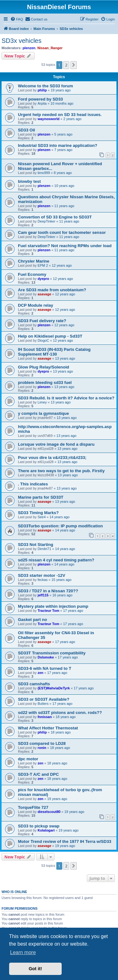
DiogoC (43, 340)
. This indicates (33, 484)
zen (40, 673)
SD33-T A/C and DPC (38, 774)
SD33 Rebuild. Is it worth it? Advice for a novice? (66, 398)
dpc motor (28, 759)
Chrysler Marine (34, 261)
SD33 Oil (26, 130)
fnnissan (45, 717)
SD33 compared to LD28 (42, 743)
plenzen (29, 48)
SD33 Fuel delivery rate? (42, 321)
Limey (42, 402)
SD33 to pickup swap (39, 826)
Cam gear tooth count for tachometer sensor (62, 232)
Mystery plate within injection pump (53, 606)
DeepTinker (46, 221)
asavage (44, 294)
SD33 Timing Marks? (38, 513)
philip (42, 90)
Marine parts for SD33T (41, 497)
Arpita (42, 103)
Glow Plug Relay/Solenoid (44, 367)
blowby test (29, 181)
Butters (43, 704)
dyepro (43, 279)
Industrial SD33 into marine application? (58, 145)
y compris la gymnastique (43, 413)
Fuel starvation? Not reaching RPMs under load (65, 246)
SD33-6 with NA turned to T (45, 668)
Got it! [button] (35, 969)
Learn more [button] (23, 952)
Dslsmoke (46, 657)
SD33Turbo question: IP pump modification (60, 526)
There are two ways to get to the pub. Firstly (61, 471)
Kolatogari (46, 830)
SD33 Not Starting (36, 545)
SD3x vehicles (22, 41)
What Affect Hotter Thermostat (48, 728)
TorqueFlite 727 (33, 807)
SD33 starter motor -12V (42, 575)
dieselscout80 (49, 812)
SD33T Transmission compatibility (52, 653)
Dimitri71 (44, 549)
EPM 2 (43, 265)
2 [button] (66, 65)
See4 (42, 517)
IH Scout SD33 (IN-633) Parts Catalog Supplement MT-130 (54, 352)
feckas (42, 580)
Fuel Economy (32, 274)
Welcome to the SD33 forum (45, 86)
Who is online (14, 892)
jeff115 (43, 595)
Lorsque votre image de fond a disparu (56, 444)
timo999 (44, 173)
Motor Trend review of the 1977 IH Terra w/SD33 (65, 841)
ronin (42, 748)
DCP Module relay (36, 305)
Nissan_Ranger (50, 48)
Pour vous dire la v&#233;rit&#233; (52, 458)
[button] (74, 65)
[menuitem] (17, 19)
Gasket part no (32, 620)
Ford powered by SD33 (40, 99)
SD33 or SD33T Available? (44, 699)
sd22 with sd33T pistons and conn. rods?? (60, 713)
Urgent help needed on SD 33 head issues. (60, 115)
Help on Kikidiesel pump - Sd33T (50, 336)
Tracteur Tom (48, 611)
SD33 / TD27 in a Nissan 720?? (48, 591)
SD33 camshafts (34, 684)
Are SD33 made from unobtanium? (52, 290)
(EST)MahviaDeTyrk (54, 688)
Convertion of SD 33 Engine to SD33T (55, 217)
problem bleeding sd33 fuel (45, 383)
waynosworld (48, 119)
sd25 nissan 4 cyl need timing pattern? (56, 560)
